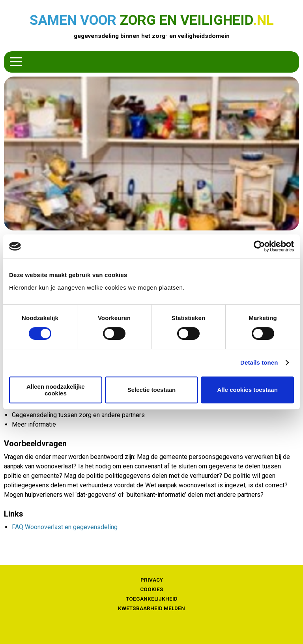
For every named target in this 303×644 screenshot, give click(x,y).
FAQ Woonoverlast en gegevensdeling (65, 527)
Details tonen (259, 362)
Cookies (152, 589)
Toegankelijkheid (152, 599)
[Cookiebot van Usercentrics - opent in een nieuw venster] (259, 246)
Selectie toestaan (152, 390)
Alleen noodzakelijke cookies (56, 390)
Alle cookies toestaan (247, 390)
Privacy (152, 580)
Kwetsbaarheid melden (151, 608)
